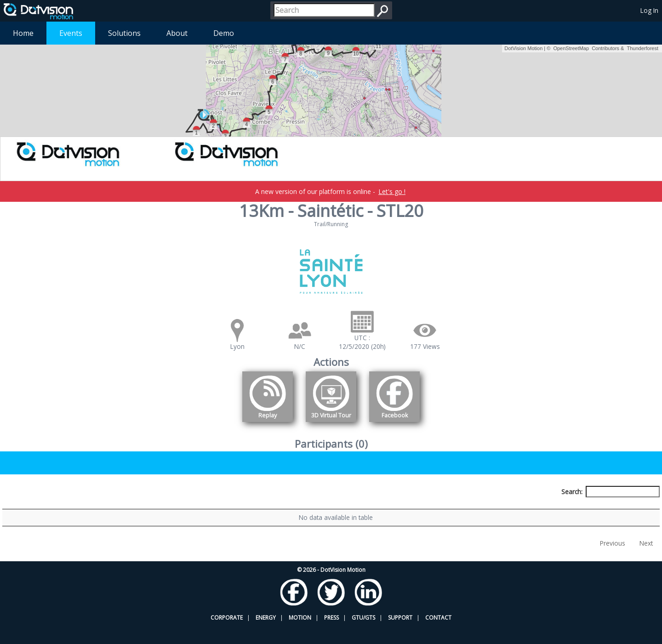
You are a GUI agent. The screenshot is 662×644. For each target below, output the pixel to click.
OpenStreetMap (571, 48)
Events (71, 33)
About (177, 33)
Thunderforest (643, 48)
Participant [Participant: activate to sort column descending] (77, 509)
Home (23, 33)
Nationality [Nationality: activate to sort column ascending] (375, 509)
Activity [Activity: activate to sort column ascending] (515, 509)
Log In (649, 10)
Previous (613, 561)
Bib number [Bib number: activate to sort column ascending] (221, 509)
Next (646, 561)
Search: (611, 492)
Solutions (124, 33)
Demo (224, 33)
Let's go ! (392, 191)
